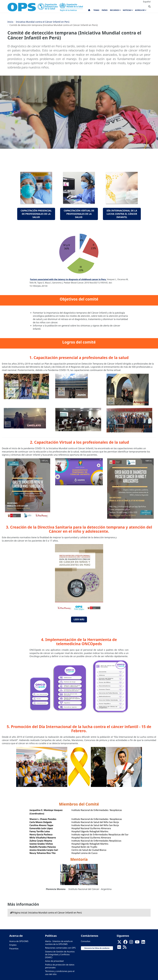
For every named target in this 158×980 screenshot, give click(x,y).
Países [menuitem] (105, 10)
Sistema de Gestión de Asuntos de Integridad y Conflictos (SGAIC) (60, 954)
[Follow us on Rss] (125, 948)
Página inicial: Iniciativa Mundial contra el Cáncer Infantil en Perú (48, 913)
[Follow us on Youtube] (137, 943)
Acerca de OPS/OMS (19, 941)
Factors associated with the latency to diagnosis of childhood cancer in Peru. (68, 279)
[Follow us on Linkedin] (143, 943)
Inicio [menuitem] (89, 11)
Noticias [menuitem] (127, 10)
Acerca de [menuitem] (140, 10)
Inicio (10, 22)
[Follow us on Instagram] (131, 943)
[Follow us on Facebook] (125, 943)
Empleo (13, 945)
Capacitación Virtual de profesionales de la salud (79, 214)
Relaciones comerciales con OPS (60, 948)
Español (147, 2)
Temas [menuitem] (96, 10)
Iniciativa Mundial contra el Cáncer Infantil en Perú (43, 22)
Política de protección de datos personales (60, 966)
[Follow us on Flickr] (119, 948)
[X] (119, 943)
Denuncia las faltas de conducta (97, 948)
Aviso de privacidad (54, 961)
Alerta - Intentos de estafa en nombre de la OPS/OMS (59, 943)
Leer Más (79, 619)
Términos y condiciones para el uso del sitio (60, 973)
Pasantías (14, 949)
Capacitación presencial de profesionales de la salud (36, 214)
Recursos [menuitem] (114, 10)
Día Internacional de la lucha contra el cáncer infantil (122, 214)
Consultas (86, 941)
